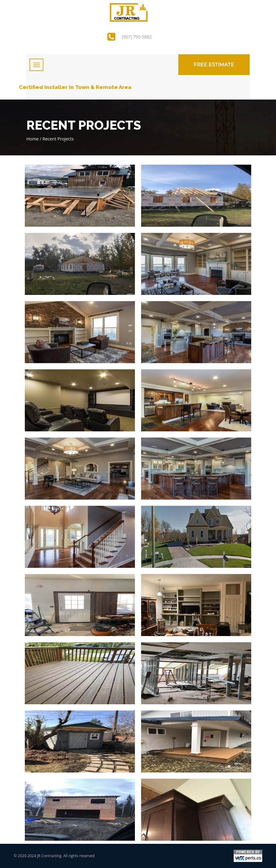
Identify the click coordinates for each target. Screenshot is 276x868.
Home (33, 139)
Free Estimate (214, 65)
